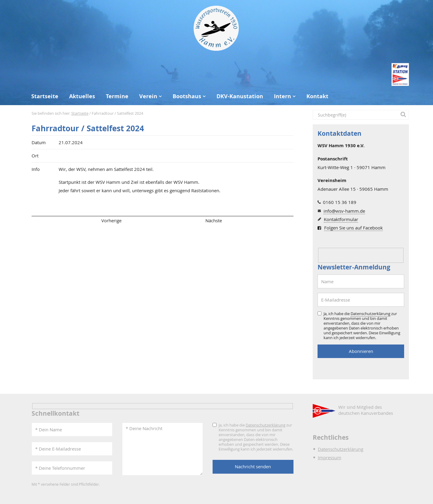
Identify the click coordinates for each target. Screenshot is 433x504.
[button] (404, 115)
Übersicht (162, 220)
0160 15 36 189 (340, 202)
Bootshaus (187, 96)
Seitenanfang (49, 220)
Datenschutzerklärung (370, 314)
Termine (117, 96)
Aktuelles (82, 96)
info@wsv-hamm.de (344, 211)
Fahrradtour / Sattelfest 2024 (88, 128)
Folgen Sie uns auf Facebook (353, 228)
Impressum (330, 457)
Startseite (45, 96)
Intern (283, 96)
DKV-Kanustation (240, 96)
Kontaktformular (341, 219)
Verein (148, 96)
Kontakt (317, 96)
